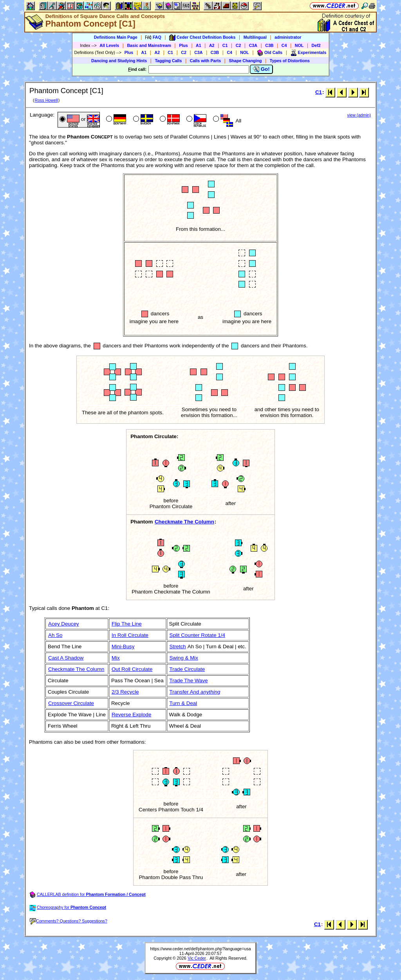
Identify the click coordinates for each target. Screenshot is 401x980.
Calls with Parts (205, 61)
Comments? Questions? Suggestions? (69, 921)
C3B (269, 45)
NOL (299, 45)
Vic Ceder (197, 958)
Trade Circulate (187, 669)
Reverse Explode (132, 715)
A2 (212, 45)
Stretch (178, 646)
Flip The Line (127, 624)
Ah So (55, 635)
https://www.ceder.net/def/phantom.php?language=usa (200, 949)
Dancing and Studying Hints (119, 61)
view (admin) (359, 115)
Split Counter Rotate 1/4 (197, 635)
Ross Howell (46, 100)
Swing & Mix (184, 658)
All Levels (109, 45)
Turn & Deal (183, 703)
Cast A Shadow (66, 658)
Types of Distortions (290, 61)
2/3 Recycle (125, 692)
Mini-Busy (123, 646)
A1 (199, 45)
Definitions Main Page (116, 37)
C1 (225, 45)
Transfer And (195, 692)
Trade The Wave (189, 681)
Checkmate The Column (184, 522)
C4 (284, 45)
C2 (238, 45)
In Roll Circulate (130, 635)
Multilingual (255, 37)
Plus (183, 45)
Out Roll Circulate (132, 669)
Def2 (316, 45)
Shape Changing (245, 61)
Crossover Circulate (71, 703)
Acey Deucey (64, 624)
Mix (116, 658)
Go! (261, 69)
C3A (253, 45)
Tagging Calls (168, 61)
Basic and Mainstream (149, 45)
